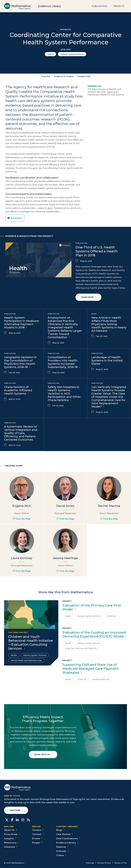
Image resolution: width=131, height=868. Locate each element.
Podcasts (62, 851)
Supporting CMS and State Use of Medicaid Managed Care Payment (91, 669)
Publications (100, 6)
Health (50, 54)
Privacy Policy (104, 863)
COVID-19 (82, 679)
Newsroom (12, 843)
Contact (38, 834)
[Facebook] (12, 820)
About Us (11, 830)
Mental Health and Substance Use (26, 660)
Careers (38, 830)
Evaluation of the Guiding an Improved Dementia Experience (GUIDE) (95, 634)
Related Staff (84, 76)
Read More (15, 218)
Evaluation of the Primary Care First (92, 607)
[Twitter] (7, 820)
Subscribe (16, 810)
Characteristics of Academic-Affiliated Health (18, 390)
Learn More (88, 297)
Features (62, 847)
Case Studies (64, 834)
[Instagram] (23, 820)
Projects (119, 6)
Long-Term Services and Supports (81, 648)
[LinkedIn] (17, 820)
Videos (61, 855)
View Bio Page (22, 519)
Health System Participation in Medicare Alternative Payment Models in (21, 323)
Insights (10, 838)
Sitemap (90, 863)
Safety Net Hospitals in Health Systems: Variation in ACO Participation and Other (64, 394)
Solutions (11, 847)
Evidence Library (50, 6)
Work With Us (43, 754)
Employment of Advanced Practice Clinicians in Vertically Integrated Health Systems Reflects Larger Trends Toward (65, 327)
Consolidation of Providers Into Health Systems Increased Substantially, (64, 362)
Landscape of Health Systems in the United (107, 360)
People (37, 843)
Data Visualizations (68, 838)
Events (37, 838)
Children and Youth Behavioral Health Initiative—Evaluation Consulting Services (31, 643)
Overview (46, 76)
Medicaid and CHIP (101, 679)
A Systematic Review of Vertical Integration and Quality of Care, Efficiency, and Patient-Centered (21, 433)
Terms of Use (121, 863)
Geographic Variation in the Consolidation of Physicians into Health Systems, (20, 362)
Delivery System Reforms (72, 54)
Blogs (61, 830)
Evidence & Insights (64, 76)
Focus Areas (12, 834)
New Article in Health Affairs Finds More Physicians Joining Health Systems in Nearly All (109, 324)
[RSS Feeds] (28, 820)
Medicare (111, 616)
